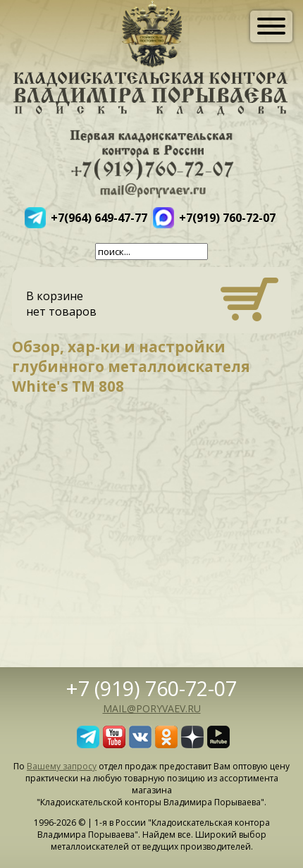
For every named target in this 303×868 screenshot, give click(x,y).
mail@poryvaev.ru (152, 708)
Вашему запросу (62, 766)
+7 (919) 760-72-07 (151, 688)
